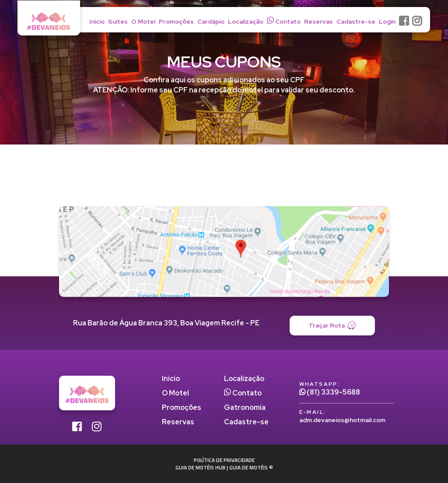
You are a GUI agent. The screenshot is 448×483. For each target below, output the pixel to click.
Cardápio (211, 21)
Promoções (176, 21)
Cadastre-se (356, 21)
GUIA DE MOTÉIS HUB (200, 467)
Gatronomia (245, 407)
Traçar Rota (332, 326)
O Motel (143, 21)
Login (387, 21)
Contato (284, 21)
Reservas (318, 21)
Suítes (118, 21)
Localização (246, 21)
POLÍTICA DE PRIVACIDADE (224, 460)
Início (97, 21)
